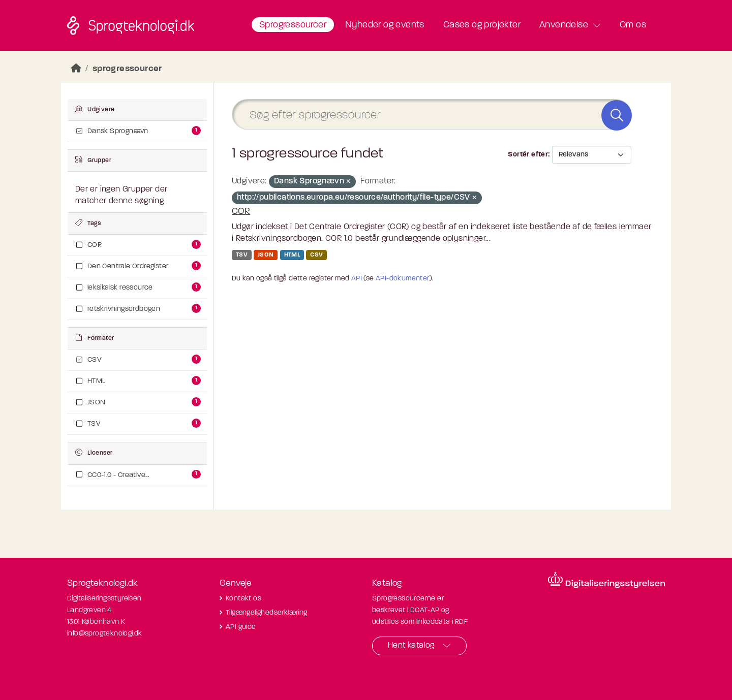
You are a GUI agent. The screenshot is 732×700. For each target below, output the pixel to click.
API (357, 279)
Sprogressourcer (293, 25)
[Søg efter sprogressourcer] (432, 115)
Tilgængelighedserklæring (267, 613)
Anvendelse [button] (564, 25)
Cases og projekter (482, 25)
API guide (241, 627)
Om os (633, 25)
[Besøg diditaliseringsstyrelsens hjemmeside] (606, 580)
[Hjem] (76, 69)
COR (241, 212)
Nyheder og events (385, 25)
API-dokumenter (403, 279)
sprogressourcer (127, 69)
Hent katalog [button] (411, 646)
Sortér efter (528, 155)
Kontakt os (243, 599)
